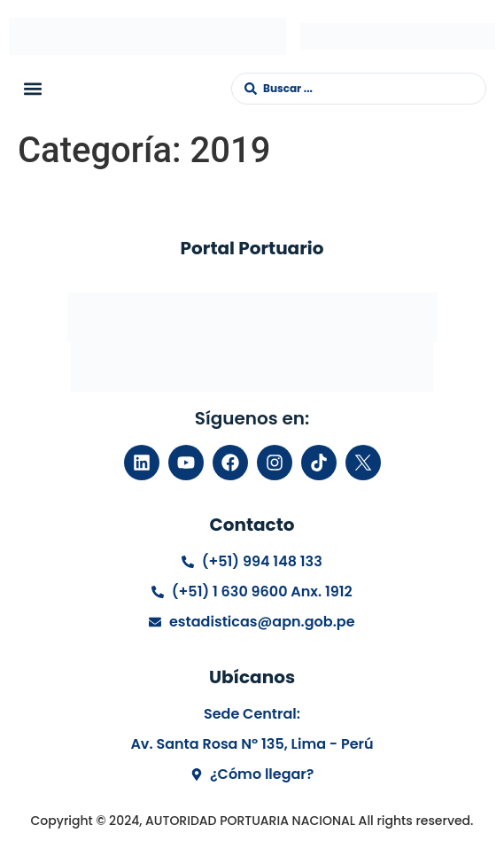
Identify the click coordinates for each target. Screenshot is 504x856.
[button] (32, 88)
